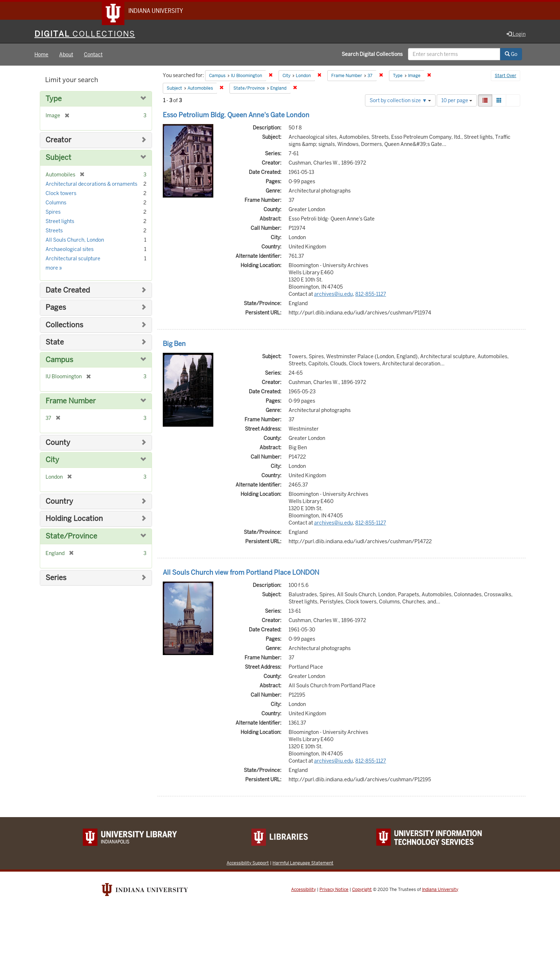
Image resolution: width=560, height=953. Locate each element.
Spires (53, 213)
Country (59, 502)
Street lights (60, 222)
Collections (64, 326)
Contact (93, 55)
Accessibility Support (248, 864)
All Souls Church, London (75, 241)
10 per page (457, 101)
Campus (59, 361)
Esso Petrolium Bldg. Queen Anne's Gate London (236, 116)
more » (54, 269)
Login (516, 35)
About (66, 55)
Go (511, 55)
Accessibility (303, 890)
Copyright (362, 890)
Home (41, 55)
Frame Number (71, 402)
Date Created (68, 291)
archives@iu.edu (333, 295)
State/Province (71, 537)
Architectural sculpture (73, 259)
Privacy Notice (334, 890)
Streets (54, 231)
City (52, 461)
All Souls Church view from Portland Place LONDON (241, 573)
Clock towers (61, 194)
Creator (58, 141)
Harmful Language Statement (303, 864)
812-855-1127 (371, 295)
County (58, 443)
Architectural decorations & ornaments (91, 185)
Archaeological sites (70, 250)
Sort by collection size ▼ (400, 101)
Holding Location (74, 520)
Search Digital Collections (372, 55)
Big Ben (174, 344)
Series (56, 579)
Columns (56, 203)
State (55, 343)
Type (54, 99)
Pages (56, 308)
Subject (58, 158)
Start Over (506, 77)
